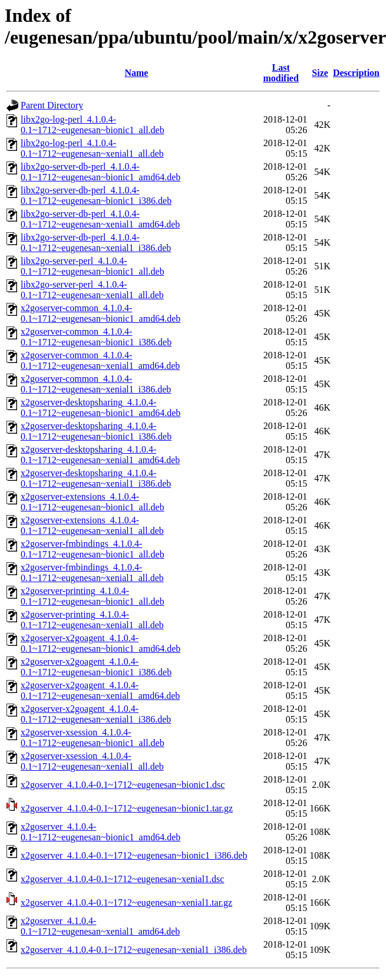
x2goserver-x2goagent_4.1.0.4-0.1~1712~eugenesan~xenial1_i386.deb (96, 714)
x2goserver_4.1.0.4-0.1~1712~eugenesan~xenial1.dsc (122, 879)
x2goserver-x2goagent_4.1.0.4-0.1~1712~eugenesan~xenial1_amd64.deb (100, 690)
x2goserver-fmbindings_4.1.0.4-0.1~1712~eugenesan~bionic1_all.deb (93, 549)
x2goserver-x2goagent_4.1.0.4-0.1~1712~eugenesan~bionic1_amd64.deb (100, 643)
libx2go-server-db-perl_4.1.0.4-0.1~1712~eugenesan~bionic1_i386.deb (96, 195)
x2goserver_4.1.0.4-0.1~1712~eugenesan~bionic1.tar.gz (127, 808)
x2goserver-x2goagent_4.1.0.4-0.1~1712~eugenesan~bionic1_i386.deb (96, 667)
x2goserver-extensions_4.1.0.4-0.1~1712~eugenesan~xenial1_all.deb (92, 525)
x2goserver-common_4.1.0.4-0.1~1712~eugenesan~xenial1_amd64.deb (100, 360)
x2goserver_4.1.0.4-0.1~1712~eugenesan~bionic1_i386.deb (134, 855)
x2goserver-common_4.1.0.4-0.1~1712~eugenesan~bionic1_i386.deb (96, 337)
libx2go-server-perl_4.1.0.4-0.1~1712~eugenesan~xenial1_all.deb (92, 290)
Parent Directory (52, 105)
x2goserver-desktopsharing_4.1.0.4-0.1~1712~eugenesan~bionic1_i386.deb (96, 431)
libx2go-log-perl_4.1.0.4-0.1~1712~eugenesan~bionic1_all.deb (93, 125)
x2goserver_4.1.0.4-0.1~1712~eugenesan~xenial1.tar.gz (126, 903)
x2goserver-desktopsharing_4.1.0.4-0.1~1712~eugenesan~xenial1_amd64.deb (100, 455)
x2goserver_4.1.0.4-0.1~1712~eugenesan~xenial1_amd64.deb (100, 926)
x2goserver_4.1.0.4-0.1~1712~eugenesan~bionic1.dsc (123, 785)
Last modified (281, 73)
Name (136, 73)
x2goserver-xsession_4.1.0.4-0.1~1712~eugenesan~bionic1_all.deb (93, 738)
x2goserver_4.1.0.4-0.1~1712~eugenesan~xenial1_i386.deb (134, 950)
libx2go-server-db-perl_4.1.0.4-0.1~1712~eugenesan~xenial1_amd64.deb (100, 219)
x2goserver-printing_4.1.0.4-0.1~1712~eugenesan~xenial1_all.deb (92, 620)
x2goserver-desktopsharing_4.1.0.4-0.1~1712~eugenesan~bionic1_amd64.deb (100, 407)
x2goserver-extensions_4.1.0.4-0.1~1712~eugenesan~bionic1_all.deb (93, 502)
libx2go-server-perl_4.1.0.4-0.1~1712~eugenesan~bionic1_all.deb (93, 266)
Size (320, 73)
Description (356, 73)
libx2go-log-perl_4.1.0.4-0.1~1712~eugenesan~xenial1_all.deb (92, 148)
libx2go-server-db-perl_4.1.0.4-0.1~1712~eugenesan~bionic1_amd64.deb (100, 172)
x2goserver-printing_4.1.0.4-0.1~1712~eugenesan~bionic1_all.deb (93, 596)
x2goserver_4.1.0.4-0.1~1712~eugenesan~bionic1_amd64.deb (100, 832)
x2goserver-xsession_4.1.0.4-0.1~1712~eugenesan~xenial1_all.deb (92, 761)
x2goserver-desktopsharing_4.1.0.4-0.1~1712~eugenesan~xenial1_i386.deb (96, 478)
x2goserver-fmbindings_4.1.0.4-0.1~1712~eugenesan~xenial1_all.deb (92, 573)
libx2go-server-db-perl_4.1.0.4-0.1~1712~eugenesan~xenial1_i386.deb (96, 242)
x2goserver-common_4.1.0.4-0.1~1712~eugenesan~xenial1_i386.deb (96, 384)
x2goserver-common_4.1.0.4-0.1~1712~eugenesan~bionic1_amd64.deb (100, 313)
